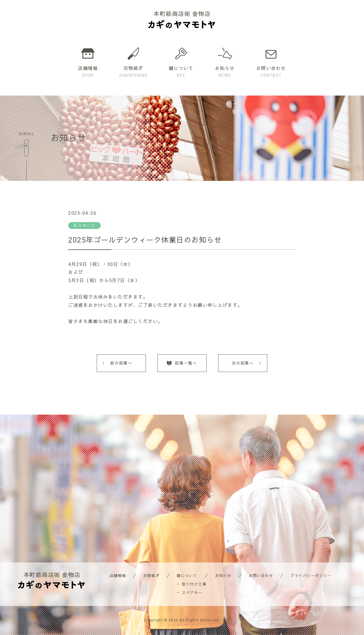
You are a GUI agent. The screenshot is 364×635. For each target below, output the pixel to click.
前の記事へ (121, 363)
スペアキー (192, 593)
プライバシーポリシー (311, 576)
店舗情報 (118, 576)
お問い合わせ (261, 576)
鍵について (187, 576)
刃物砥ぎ (151, 576)
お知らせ (223, 576)
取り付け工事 (194, 584)
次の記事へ (243, 363)
